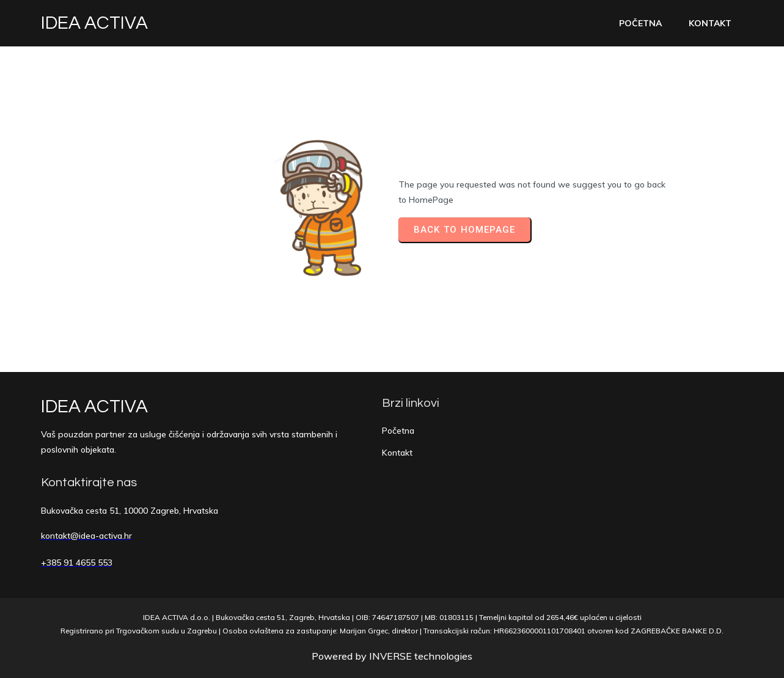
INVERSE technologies (421, 656)
